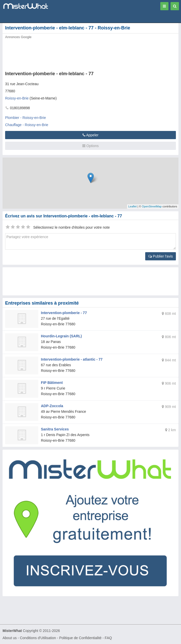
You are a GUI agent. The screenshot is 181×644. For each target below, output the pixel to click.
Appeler (90, 135)
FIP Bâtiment (52, 383)
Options (90, 146)
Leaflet (133, 206)
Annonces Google (18, 37)
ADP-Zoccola (52, 406)
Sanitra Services (55, 429)
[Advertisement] (78, 53)
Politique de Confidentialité (80, 638)
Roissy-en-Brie (17, 98)
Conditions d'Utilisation (38, 638)
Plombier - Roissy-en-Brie (25, 118)
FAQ (108, 638)
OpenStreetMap (152, 206)
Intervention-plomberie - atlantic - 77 (72, 359)
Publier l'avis (161, 256)
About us (10, 638)
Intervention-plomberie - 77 (64, 313)
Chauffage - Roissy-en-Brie (27, 125)
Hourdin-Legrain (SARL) (61, 336)
